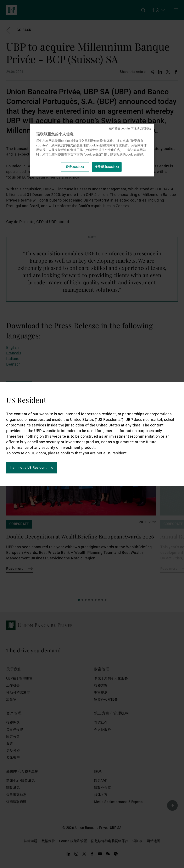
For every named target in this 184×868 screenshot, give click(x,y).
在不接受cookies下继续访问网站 (130, 128)
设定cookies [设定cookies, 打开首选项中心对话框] (75, 167)
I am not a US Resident (28, 468)
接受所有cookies (107, 167)
